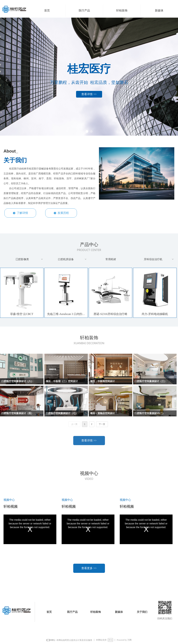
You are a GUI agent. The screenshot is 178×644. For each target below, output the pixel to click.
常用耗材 (111, 259)
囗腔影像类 (29, 259)
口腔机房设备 (72, 259)
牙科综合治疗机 (159, 259)
